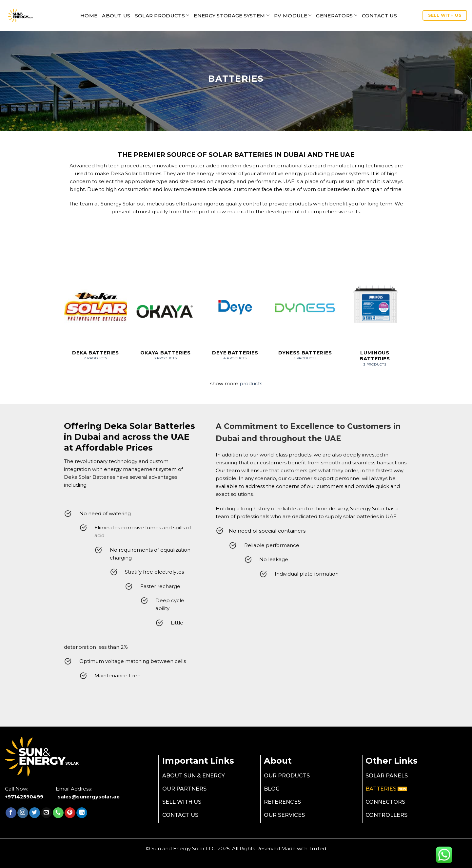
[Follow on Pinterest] (70, 813)
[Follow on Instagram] (23, 813)
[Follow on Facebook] (11, 813)
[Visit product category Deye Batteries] (235, 318)
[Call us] (58, 813)
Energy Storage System (232, 15)
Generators (337, 15)
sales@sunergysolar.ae (89, 797)
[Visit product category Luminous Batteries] (375, 321)
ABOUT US (116, 16)
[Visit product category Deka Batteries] (96, 318)
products (251, 383)
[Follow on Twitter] (35, 813)
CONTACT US (379, 16)
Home (89, 16)
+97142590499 (24, 797)
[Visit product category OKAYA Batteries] (165, 318)
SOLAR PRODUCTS (162, 15)
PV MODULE (293, 15)
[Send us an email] (46, 813)
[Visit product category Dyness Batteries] (305, 318)
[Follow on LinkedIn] (82, 813)
